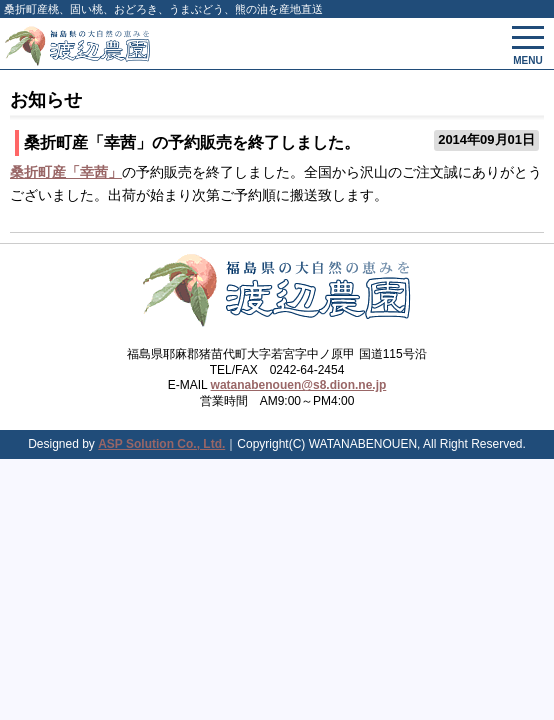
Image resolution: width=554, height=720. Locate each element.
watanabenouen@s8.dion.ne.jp (299, 385)
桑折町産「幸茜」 (66, 172)
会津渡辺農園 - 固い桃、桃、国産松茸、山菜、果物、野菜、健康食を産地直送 (194, 44)
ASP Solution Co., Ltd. (161, 444)
